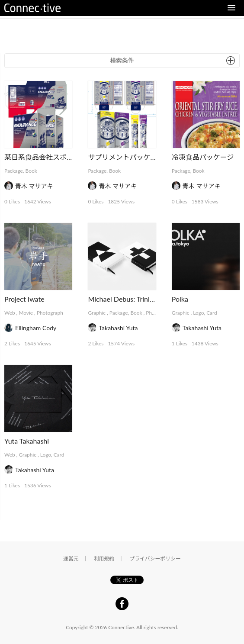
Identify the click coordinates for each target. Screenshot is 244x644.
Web (10, 313)
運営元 (71, 559)
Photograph (50, 313)
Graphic (97, 313)
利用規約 (104, 559)
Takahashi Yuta (118, 328)
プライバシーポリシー (155, 559)
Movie (26, 313)
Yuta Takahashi (27, 441)
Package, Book (21, 171)
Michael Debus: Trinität (123, 299)
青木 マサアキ (34, 186)
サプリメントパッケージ (126, 157)
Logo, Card (205, 313)
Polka (180, 299)
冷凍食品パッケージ (203, 157)
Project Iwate (24, 299)
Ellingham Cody (36, 328)
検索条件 (122, 60)
